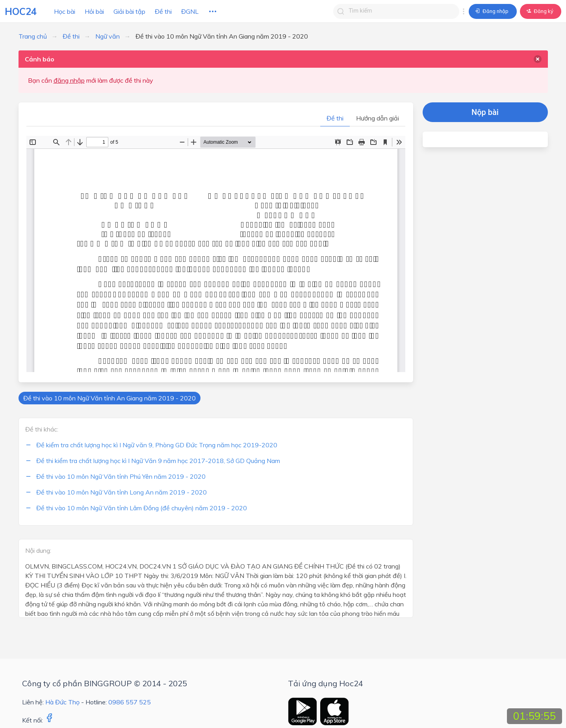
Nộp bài (485, 112)
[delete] (538, 59)
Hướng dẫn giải (378, 118)
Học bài (65, 11)
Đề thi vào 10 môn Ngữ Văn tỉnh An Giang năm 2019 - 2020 (109, 398)
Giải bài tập (129, 11)
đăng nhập (69, 80)
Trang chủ (33, 36)
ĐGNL (190, 11)
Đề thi (163, 11)
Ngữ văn (108, 36)
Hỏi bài (94, 11)
